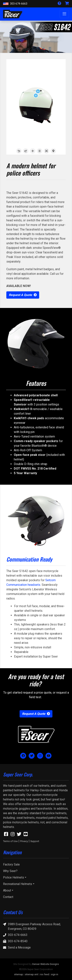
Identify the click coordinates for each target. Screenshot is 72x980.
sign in (55, 974)
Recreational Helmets (18, 884)
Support (35, 841)
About (7, 890)
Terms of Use (10, 841)
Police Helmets (14, 877)
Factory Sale (11, 864)
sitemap (19, 974)
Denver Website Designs (46, 964)
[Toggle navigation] (64, 14)
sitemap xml (31, 974)
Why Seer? (10, 871)
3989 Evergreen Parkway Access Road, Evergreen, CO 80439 (32, 926)
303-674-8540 (15, 941)
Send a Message (17, 948)
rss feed (45, 974)
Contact (8, 897)
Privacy (24, 841)
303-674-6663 (15, 4)
